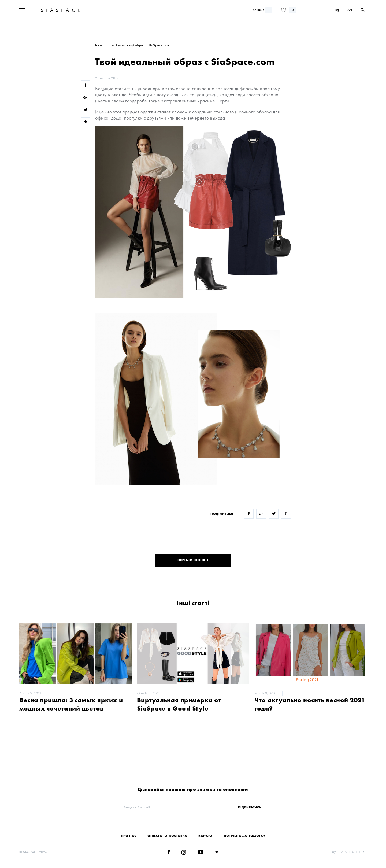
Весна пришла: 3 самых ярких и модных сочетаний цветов (71, 704)
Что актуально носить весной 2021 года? (310, 704)
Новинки (132, 10)
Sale (117, 10)
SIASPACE (61, 26)
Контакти (289, 10)
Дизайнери (152, 10)
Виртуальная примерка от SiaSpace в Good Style (179, 704)
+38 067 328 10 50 (55, 10)
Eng (336, 26)
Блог (275, 10)
